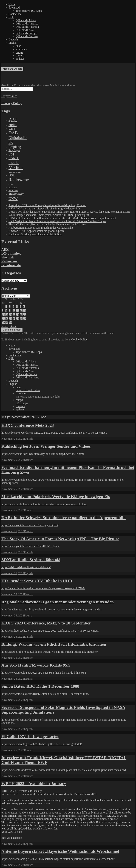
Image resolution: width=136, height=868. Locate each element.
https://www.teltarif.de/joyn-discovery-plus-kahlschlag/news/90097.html (43, 454)
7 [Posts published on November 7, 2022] (3, 311)
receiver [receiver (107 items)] (13, 187)
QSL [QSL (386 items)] (12, 175)
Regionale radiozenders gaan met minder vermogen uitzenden (58, 602)
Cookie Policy (79, 339)
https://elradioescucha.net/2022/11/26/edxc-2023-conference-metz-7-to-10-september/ (50, 631)
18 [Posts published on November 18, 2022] (18, 315)
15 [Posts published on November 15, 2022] (7, 315)
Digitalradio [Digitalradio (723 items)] (18, 138)
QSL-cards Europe (26, 33)
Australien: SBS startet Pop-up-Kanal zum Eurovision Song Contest (47, 205)
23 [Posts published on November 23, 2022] (10, 319)
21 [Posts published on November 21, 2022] (3, 319)
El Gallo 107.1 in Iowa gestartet (30, 736)
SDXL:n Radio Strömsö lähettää (31, 560)
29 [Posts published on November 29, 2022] (7, 322)
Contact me (15, 14)
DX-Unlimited (11, 253)
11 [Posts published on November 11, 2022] (17, 311)
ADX (5, 249)
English (13, 43)
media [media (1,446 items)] (14, 162)
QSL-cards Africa (26, 20)
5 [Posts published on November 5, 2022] (20, 307)
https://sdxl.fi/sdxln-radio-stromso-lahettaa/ (26, 567)
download (14, 8)
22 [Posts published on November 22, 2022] (7, 319)
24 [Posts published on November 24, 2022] (14, 319)
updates (20, 59)
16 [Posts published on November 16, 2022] (10, 315)
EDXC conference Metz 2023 (28, 425)
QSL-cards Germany (27, 36)
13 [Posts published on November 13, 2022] (25, 311)
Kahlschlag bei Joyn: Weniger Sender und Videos (46, 446)
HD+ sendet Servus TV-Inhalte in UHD (37, 581)
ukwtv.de (8, 257)
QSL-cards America (27, 24)
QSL (11, 17)
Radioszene (9, 261)
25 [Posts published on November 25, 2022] (18, 319)
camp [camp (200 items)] (12, 129)
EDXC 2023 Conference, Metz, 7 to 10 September (46, 623)
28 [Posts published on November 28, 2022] (3, 322)
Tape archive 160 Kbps (29, 11)
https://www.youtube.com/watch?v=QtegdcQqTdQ (30, 525)
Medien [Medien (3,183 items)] (16, 167)
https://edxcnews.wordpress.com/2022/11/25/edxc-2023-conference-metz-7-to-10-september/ (54, 433)
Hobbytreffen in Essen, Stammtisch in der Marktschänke (41, 228)
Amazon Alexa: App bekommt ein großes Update (36, 231)
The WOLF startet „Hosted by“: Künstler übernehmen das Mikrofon (47, 224)
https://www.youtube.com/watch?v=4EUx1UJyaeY (31, 546)
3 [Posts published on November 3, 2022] (13, 307)
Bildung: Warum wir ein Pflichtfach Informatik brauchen (54, 644)
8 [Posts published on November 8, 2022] (6, 311)
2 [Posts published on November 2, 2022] (10, 307)
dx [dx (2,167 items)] (11, 142)
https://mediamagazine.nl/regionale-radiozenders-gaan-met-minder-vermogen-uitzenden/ (52, 609)
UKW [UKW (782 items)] (13, 199)
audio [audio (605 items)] (13, 125)
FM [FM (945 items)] (11, 154)
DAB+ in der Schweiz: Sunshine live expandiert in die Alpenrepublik (64, 518)
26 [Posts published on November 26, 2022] (21, 319)
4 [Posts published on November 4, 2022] (17, 307)
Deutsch (13, 39)
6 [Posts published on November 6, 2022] (24, 307)
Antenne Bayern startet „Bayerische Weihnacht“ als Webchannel (60, 851)
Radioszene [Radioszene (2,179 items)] (19, 180)
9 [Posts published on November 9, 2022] (10, 311)
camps (19, 52)
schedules (21, 49)
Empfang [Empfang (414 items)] (15, 147)
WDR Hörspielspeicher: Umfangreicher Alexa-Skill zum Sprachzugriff (49, 215)
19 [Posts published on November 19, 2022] (21, 315)
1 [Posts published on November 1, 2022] (6, 307)
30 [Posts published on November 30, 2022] (10, 322)
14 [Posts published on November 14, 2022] (3, 315)
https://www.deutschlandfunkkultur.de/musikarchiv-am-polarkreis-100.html (44, 504)
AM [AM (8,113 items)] (13, 120)
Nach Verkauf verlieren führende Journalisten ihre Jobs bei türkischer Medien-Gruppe (57, 221)
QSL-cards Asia (25, 30)
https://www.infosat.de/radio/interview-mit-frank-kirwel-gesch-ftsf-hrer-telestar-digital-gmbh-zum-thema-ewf (64, 770)
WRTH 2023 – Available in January (34, 784)
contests (20, 55)
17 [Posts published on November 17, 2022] (14, 315)
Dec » (13, 326)
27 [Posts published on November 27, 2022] (25, 319)
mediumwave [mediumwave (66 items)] (15, 172)
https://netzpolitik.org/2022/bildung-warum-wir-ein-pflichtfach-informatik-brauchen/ (50, 652)
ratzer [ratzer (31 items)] (11, 184)
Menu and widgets (12, 69)
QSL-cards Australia (27, 27)
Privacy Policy (12, 103)
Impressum (9, 96)
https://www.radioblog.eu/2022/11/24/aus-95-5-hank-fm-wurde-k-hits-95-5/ (44, 673)
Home (12, 4)
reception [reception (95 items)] (13, 190)
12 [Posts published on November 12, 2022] (21, 311)
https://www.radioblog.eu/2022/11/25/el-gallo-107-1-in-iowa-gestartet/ (42, 744)
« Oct (5, 326)
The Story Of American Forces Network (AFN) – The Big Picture (60, 539)
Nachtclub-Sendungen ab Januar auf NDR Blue (35, 234)
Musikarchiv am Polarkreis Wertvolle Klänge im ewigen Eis (56, 496)
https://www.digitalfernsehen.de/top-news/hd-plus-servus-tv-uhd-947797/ (43, 588)
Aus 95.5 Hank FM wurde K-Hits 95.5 (36, 665)
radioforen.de (11, 265)
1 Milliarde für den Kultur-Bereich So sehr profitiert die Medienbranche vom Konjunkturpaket (62, 218)
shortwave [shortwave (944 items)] (17, 194)
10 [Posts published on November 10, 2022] (14, 311)
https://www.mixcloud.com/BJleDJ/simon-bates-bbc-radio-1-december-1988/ (45, 694)
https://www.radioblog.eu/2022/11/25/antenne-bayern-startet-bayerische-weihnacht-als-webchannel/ (58, 859)
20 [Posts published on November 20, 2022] (25, 315)
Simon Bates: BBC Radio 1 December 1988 (40, 686)
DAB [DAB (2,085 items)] (13, 133)
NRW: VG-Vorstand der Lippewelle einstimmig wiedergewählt (44, 208)
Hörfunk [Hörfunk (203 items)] (14, 158)
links (18, 46)
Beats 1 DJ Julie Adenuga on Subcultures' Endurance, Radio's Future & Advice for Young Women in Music (69, 212)
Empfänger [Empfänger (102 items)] (14, 150)
